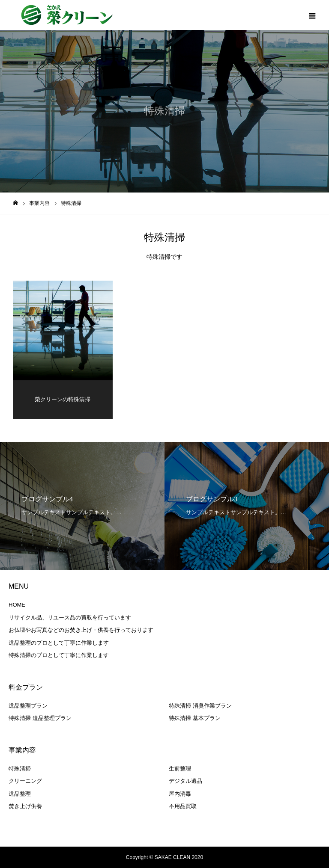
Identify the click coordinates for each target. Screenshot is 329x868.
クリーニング (25, 781)
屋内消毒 (180, 794)
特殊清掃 (20, 769)
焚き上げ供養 (25, 807)
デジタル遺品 (185, 781)
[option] (82, 507)
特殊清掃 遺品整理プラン (40, 718)
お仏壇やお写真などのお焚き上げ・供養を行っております (81, 630)
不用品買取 (183, 807)
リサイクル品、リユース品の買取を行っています (70, 618)
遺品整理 (20, 794)
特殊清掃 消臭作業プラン (200, 706)
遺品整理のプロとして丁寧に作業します (59, 643)
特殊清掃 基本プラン (195, 718)
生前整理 (180, 769)
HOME (17, 605)
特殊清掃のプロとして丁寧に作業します (59, 656)
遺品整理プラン (28, 706)
